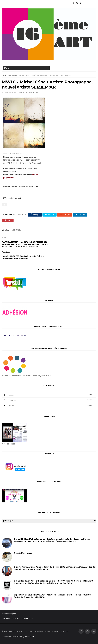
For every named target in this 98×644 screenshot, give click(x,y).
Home (4, 75)
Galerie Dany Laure (23, 553)
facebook (47, 395)
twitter (47, 405)
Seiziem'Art (29, 636)
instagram (47, 400)
